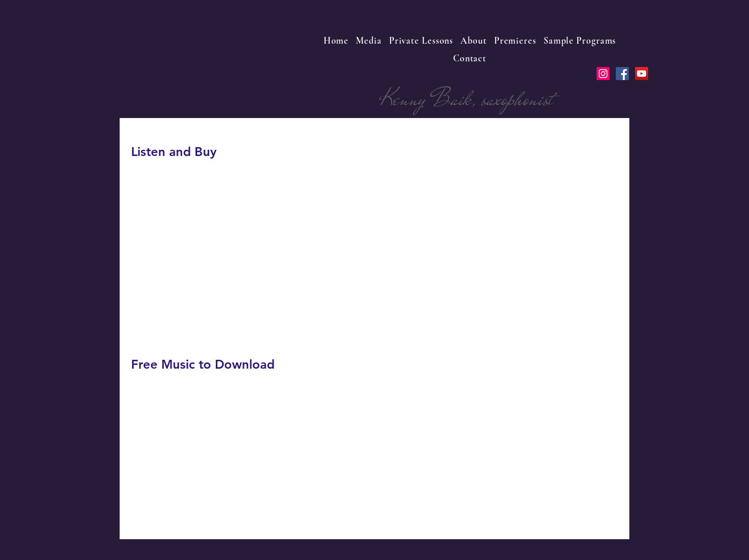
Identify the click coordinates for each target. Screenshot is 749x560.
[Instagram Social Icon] (603, 74)
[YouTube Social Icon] (642, 74)
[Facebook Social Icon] (622, 74)
